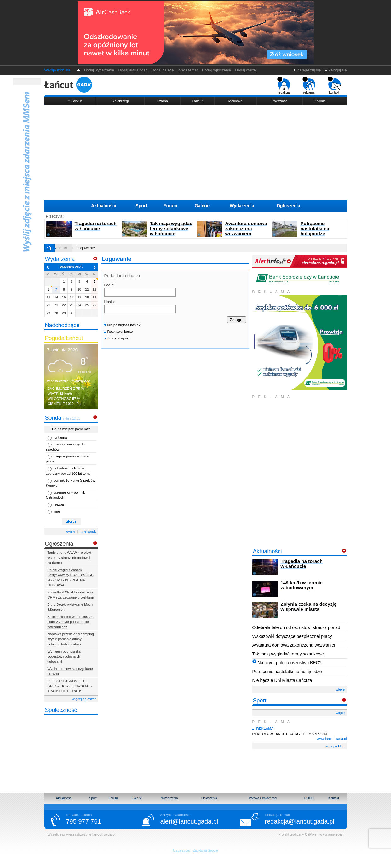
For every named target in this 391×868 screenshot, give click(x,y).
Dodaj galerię (163, 70)
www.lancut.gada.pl (332, 739)
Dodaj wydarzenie (99, 70)
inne (57, 511)
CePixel (311, 834)
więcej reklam (335, 746)
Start (63, 248)
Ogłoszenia (288, 206)
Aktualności (103, 206)
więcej (341, 689)
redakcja (284, 85)
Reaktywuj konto (119, 332)
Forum (170, 206)
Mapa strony (182, 851)
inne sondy (88, 531)
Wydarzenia (242, 206)
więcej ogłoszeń (84, 699)
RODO (309, 798)
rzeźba (59, 504)
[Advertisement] (196, 153)
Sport (141, 206)
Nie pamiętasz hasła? (122, 325)
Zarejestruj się (307, 70)
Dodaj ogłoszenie (216, 70)
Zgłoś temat (188, 70)
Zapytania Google (206, 851)
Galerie (202, 206)
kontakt (334, 85)
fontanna (60, 437)
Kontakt (334, 798)
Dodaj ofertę (246, 70)
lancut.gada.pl (104, 834)
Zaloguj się (335, 70)
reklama (309, 85)
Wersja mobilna (57, 70)
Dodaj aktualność (133, 70)
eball (339, 834)
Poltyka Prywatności (263, 798)
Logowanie (86, 248)
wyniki (70, 531)
